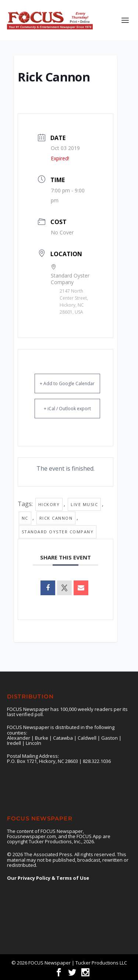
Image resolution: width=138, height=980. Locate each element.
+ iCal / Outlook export (67, 409)
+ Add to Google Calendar (67, 383)
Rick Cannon (56, 518)
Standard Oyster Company (58, 532)
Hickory (49, 504)
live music (84, 504)
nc (25, 518)
